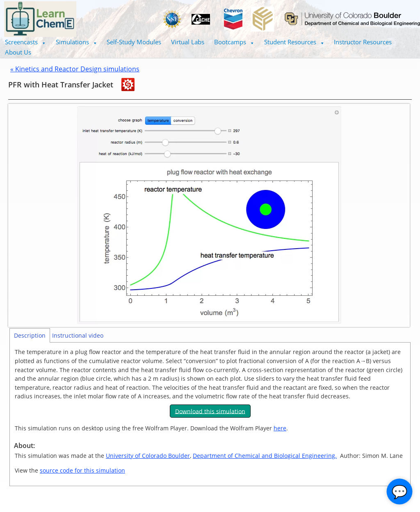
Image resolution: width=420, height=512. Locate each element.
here (280, 428)
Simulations (76, 42)
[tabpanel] (210, 414)
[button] (25, 42)
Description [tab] (30, 335)
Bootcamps (234, 42)
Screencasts (25, 42)
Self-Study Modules (134, 42)
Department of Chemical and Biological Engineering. (265, 456)
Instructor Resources (363, 42)
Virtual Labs (188, 42)
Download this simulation (210, 411)
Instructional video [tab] (78, 335)
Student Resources (294, 42)
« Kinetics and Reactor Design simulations (75, 69)
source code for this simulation (82, 470)
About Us (18, 52)
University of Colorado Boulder (148, 456)
